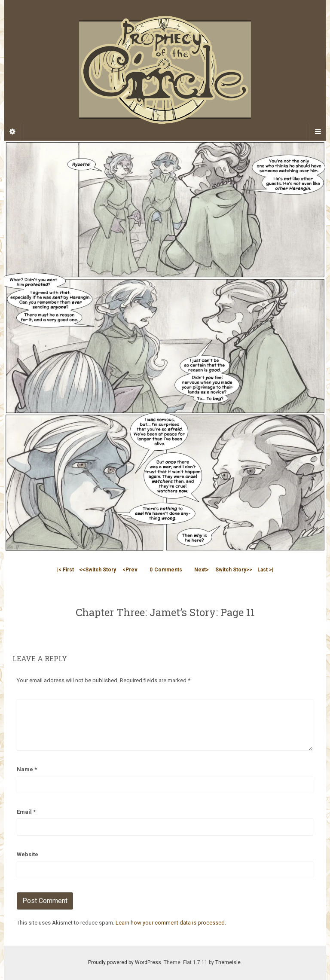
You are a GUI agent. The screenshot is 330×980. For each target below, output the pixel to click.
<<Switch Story (98, 570)
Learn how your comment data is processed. (171, 923)
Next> (202, 570)
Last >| (265, 570)
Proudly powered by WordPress (125, 962)
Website (27, 854)
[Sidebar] (12, 132)
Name (27, 769)
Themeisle (228, 962)
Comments (166, 570)
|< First (66, 570)
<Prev (130, 570)
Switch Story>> (234, 570)
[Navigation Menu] (318, 132)
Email (26, 812)
